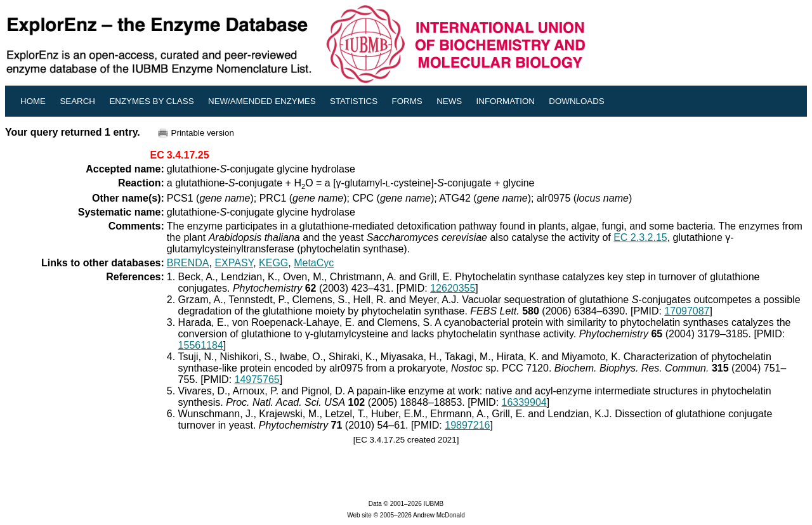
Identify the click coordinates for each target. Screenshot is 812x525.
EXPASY (234, 263)
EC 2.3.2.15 (640, 237)
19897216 (467, 425)
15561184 (201, 345)
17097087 (687, 311)
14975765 (257, 379)
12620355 (453, 288)
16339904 (524, 402)
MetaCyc (314, 263)
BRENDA (188, 263)
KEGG (273, 263)
